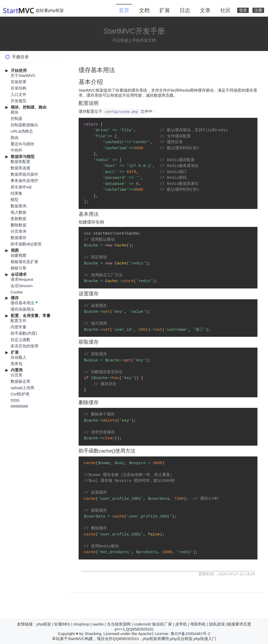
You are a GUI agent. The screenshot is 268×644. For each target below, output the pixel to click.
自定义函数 (20, 340)
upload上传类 (22, 388)
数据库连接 (20, 168)
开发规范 (18, 101)
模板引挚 (18, 268)
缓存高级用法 (22, 309)
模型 (15, 200)
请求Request (22, 279)
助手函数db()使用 (26, 244)
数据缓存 (18, 238)
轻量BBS (62, 624)
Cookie (17, 292)
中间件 (16, 150)
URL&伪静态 (22, 131)
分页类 (16, 375)
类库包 (16, 364)
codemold (142, 624)
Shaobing (93, 634)
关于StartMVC (23, 75)
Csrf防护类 (20, 394)
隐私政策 (217, 624)
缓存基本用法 (22, 303)
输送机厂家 (162, 624)
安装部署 (18, 82)
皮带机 (181, 624)
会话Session (21, 286)
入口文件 (18, 94)
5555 (15, 400)
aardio (98, 624)
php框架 (44, 624)
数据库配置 (20, 162)
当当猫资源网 (119, 624)
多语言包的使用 (24, 346)
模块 (15, 112)
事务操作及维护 (24, 181)
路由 (15, 137)
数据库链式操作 (24, 174)
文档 (144, 10)
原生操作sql (21, 187)
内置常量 (18, 327)
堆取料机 (198, 624)
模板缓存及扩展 (24, 262)
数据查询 (18, 206)
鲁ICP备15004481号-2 (190, 634)
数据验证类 (20, 381)
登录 (243, 10)
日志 (185, 10)
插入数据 (18, 212)
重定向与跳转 (22, 144)
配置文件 (18, 321)
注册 (258, 10)
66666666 (19, 406)
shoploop (81, 624)
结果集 (16, 193)
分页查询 (18, 231)
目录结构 (18, 88)
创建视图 (18, 255)
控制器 (16, 118)
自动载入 (18, 357)
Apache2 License (153, 634)
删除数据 (18, 225)
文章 (205, 10)
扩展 (165, 10)
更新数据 (18, 219)
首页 (124, 10)
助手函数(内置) (24, 333)
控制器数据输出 (24, 125)
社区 (226, 10)
